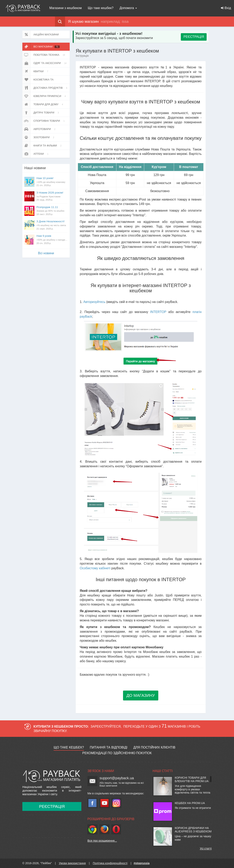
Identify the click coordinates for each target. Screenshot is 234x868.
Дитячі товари (41, 113)
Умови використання (72, 863)
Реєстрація (52, 806)
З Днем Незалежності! (52, 225)
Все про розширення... (102, 841)
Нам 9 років (52, 240)
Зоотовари (39, 137)
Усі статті (206, 848)
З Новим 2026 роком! (52, 196)
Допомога (128, 8)
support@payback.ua (117, 778)
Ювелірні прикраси (45, 96)
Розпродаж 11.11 (52, 211)
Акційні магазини (41, 35)
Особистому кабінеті (95, 568)
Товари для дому (43, 104)
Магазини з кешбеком (66, 8)
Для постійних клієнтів (154, 747)
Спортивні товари (44, 121)
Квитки (36, 71)
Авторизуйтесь (94, 302)
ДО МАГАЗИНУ (141, 695)
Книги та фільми (43, 146)
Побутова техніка (44, 55)
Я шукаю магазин (77, 22)
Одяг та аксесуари (45, 63)
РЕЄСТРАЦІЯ (194, 37)
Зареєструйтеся (106, 726)
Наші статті (163, 771)
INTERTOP (158, 312)
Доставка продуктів (46, 88)
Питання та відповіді (109, 747)
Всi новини (46, 253)
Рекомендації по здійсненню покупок (117, 753)
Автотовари (40, 129)
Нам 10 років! (52, 182)
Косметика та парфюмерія (40, 80)
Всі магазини (41, 47)
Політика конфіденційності (110, 863)
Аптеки (36, 154)
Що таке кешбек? (101, 8)
